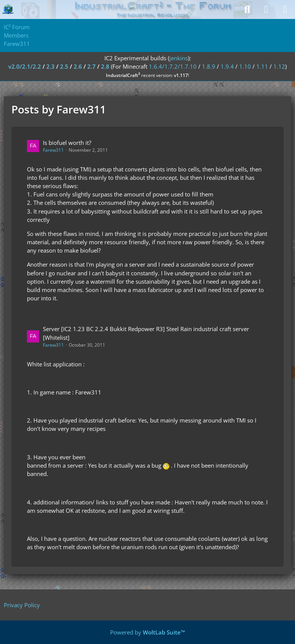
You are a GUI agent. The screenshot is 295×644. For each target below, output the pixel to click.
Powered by (148, 632)
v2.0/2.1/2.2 (25, 66)
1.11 (262, 66)
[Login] (266, 9)
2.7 (91, 66)
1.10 (245, 66)
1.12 (279, 66)
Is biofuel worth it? (67, 143)
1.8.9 (209, 66)
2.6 (78, 66)
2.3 (50, 66)
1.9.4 (227, 66)
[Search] (247, 9)
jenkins (179, 58)
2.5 (64, 66)
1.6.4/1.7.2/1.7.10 (173, 66)
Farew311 (53, 150)
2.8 (105, 66)
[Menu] (285, 9)
